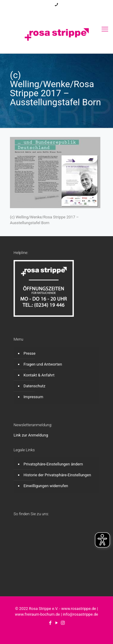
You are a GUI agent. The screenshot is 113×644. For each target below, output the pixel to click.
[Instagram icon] (63, 12)
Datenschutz (34, 386)
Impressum (33, 397)
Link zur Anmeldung (31, 435)
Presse (30, 353)
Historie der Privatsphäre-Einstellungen (57, 475)
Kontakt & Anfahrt (39, 375)
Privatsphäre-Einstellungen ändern (53, 464)
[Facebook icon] (50, 12)
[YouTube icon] (56, 12)
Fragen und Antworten (43, 364)
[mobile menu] (105, 29)
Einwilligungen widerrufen (46, 486)
